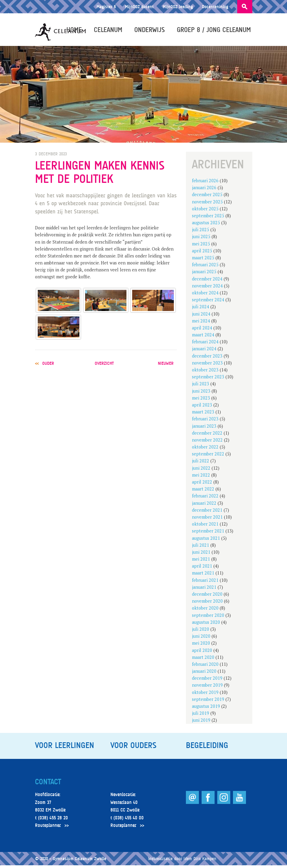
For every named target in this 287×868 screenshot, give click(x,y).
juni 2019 (201, 723)
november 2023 (207, 366)
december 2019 (207, 681)
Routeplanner (48, 828)
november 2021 (207, 520)
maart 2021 (203, 576)
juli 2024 (201, 309)
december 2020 (207, 597)
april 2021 (202, 569)
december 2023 (207, 358)
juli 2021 (201, 548)
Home (76, 31)
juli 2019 (201, 716)
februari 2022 (205, 499)
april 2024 (202, 330)
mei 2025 (201, 246)
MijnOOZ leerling (178, 6)
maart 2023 (203, 415)
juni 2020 (201, 639)
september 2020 (208, 618)
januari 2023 (204, 428)
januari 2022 (204, 505)
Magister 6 (106, 6)
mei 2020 (201, 646)
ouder (48, 366)
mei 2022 (201, 478)
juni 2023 (201, 393)
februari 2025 (205, 267)
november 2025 (207, 204)
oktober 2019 (205, 695)
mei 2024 (201, 324)
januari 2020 (204, 674)
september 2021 (208, 534)
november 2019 (207, 688)
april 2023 (202, 408)
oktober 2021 (205, 527)
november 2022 (207, 443)
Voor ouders (133, 748)
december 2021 (207, 513)
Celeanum (110, 31)
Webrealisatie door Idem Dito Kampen (182, 861)
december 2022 (207, 436)
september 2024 (208, 302)
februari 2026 (205, 183)
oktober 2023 (205, 372)
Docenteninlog (215, 6)
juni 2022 (201, 470)
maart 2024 (203, 337)
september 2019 (208, 702)
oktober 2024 (205, 295)
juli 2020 (201, 632)
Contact (48, 785)
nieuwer (166, 366)
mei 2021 (201, 562)
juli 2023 (201, 386)
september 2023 (208, 379)
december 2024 (207, 281)
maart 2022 (203, 492)
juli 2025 (201, 232)
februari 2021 (205, 583)
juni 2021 (201, 555)
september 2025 (208, 218)
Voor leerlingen (65, 748)
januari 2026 (204, 190)
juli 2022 (201, 463)
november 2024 (207, 288)
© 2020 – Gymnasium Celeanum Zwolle (71, 861)
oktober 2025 (205, 211)
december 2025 (207, 197)
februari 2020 (205, 667)
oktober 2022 (205, 450)
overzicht (104, 366)
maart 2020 (203, 660)
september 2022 (208, 457)
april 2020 (202, 653)
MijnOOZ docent (139, 6)
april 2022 (202, 485)
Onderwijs (151, 31)
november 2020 (207, 604)
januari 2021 (204, 590)
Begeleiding (207, 748)
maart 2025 (203, 260)
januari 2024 (204, 351)
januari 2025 (204, 274)
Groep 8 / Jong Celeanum (215, 31)
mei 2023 (201, 401)
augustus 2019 (206, 709)
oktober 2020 (205, 611)
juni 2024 (201, 316)
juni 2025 (201, 239)
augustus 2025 (206, 225)
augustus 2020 (206, 625)
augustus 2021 (206, 541)
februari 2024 (205, 344)
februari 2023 (205, 421)
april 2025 (202, 253)
